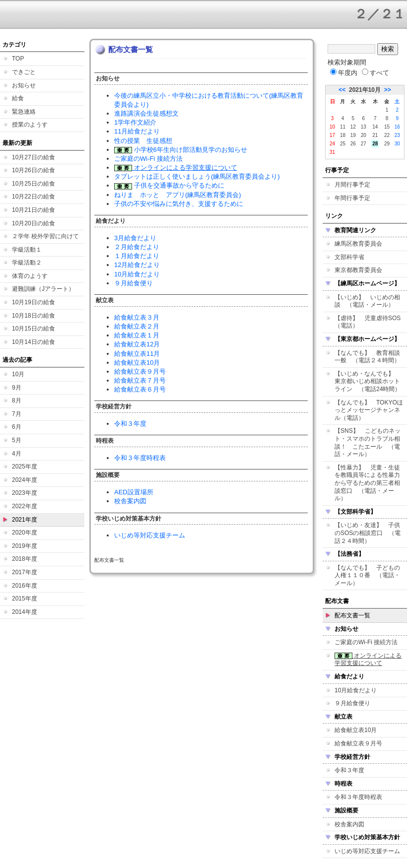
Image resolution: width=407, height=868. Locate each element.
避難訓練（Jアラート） (43, 289)
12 (353, 127)
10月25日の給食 (34, 184)
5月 (17, 440)
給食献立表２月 (137, 326)
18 (343, 135)
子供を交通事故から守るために (169, 185)
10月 (18, 374)
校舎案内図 (130, 501)
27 (364, 144)
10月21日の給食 (34, 210)
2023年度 (25, 493)
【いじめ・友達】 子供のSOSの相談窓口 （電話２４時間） (368, 533)
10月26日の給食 (34, 170)
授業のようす (30, 125)
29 (387, 144)
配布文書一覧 (352, 615)
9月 (17, 388)
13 (364, 127)
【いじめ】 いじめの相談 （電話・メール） (367, 301)
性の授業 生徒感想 (143, 141)
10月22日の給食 (34, 197)
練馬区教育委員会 (358, 244)
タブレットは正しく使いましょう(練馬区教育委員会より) (197, 176)
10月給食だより (137, 274)
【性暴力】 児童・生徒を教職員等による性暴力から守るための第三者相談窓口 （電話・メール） (367, 483)
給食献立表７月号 (140, 380)
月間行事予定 (352, 185)
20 (364, 135)
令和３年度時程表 (140, 458)
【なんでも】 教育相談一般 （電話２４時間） (367, 357)
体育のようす (30, 276)
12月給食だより (137, 265)
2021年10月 (365, 90)
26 (353, 144)
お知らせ (24, 85)
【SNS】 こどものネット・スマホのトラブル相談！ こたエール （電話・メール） (368, 442)
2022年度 (25, 506)
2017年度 (25, 572)
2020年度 (25, 533)
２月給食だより (137, 247)
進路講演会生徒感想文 (146, 113)
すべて (375, 73)
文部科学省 (349, 257)
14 (375, 127)
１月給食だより (137, 256)
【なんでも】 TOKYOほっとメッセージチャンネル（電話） (369, 410)
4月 (17, 454)
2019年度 (25, 546)
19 (353, 135)
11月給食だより (137, 131)
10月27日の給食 (34, 157)
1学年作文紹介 (135, 122)
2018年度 (25, 559)
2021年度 (25, 520)
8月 (17, 401)
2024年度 (25, 480)
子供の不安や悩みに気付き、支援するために (179, 204)
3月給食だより (135, 238)
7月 (17, 414)
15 (387, 127)
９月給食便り (134, 283)
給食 (18, 98)
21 (375, 135)
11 (343, 127)
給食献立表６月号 (140, 389)
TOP (18, 59)
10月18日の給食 (34, 316)
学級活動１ (27, 250)
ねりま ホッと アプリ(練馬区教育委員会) (178, 195)
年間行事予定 (352, 198)
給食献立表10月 (137, 363)
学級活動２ (27, 263)
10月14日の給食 (34, 342)
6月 (17, 427)
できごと (24, 72)
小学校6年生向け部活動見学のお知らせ (181, 150)
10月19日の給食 (34, 302)
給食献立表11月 (137, 354)
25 (343, 144)
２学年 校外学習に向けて (45, 236)
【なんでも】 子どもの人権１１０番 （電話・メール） (367, 575)
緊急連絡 (24, 112)
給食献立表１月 (137, 335)
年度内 (344, 73)
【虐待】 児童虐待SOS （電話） (371, 322)
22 (387, 135)
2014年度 (25, 612)
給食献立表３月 (137, 317)
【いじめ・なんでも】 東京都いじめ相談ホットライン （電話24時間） (368, 381)
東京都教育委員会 (358, 270)
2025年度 (25, 467)
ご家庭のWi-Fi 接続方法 (148, 159)
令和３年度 (130, 424)
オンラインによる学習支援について (176, 167)
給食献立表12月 (137, 344)
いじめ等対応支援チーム (150, 535)
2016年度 (25, 586)
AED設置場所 (134, 492)
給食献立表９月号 (140, 371)
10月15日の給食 (34, 329)
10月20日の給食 (34, 223)
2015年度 (25, 599)
